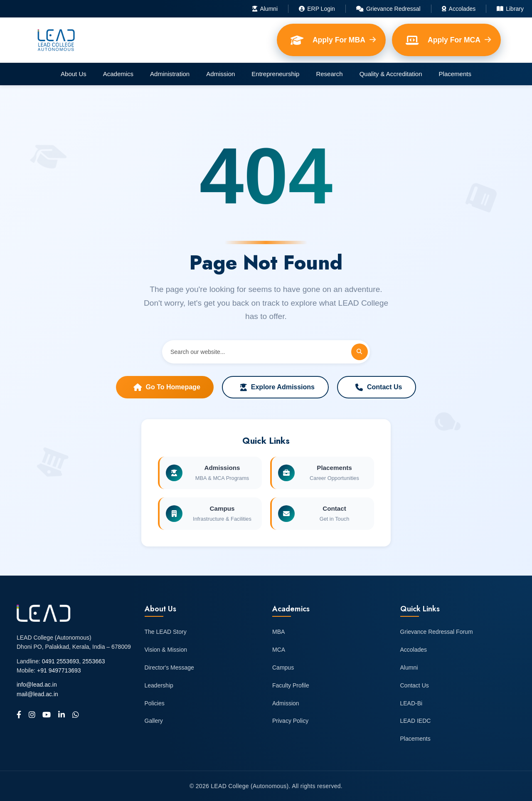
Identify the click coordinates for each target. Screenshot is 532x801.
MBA (278, 632)
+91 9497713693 (59, 670)
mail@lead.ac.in (37, 694)
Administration (170, 74)
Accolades (459, 9)
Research (329, 74)
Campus (283, 667)
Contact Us (379, 387)
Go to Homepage (167, 387)
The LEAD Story (166, 632)
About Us (74, 74)
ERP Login (317, 9)
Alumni (265, 9)
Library (510, 9)
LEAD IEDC (416, 721)
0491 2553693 (61, 661)
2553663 (94, 661)
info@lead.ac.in (37, 685)
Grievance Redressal (388, 9)
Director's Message (169, 667)
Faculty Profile (291, 685)
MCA (279, 650)
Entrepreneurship (275, 74)
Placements (455, 74)
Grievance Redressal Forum (437, 632)
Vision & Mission (166, 650)
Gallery (154, 721)
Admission (220, 74)
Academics (118, 74)
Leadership (159, 685)
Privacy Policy (290, 721)
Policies (155, 703)
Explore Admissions (277, 387)
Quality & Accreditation (391, 74)
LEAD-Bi (411, 703)
